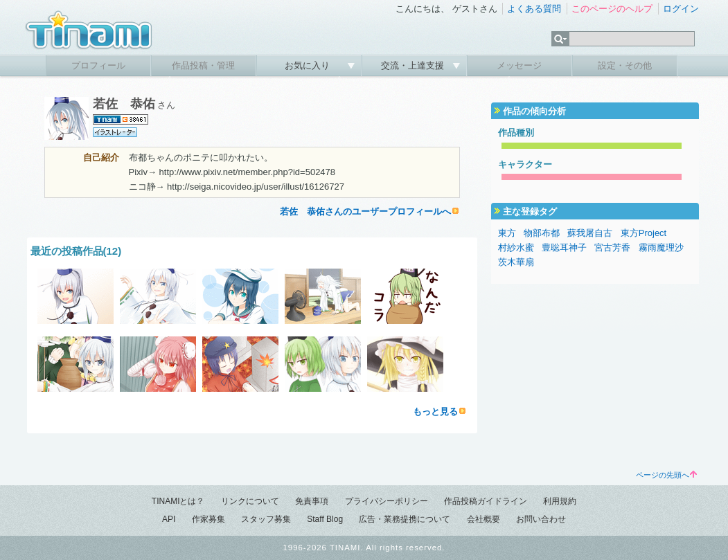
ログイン (681, 9)
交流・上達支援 (414, 65)
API (169, 519)
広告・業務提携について (405, 519)
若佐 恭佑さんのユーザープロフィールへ (365, 211)
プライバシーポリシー (387, 501)
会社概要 (483, 519)
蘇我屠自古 (590, 233)
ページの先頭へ (666, 475)
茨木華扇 (516, 262)
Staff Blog (325, 519)
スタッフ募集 (266, 519)
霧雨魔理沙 (661, 247)
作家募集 (208, 519)
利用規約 (560, 501)
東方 (507, 233)
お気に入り (309, 65)
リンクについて (250, 501)
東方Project (643, 233)
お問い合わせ (541, 519)
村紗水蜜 (516, 247)
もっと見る (435, 412)
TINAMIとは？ (178, 501)
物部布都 (542, 233)
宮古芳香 (612, 247)
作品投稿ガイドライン (486, 501)
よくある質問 (534, 9)
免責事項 (312, 501)
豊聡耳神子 (564, 247)
